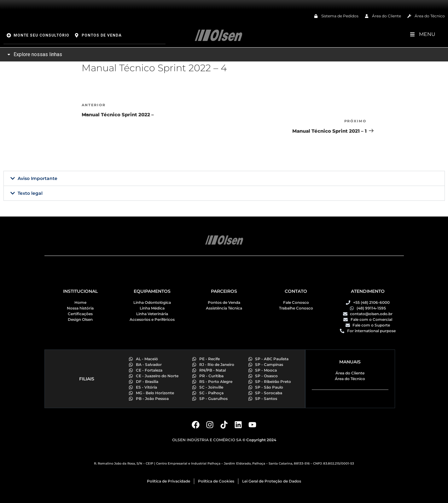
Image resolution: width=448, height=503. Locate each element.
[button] (224, 178)
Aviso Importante (38, 178)
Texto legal (30, 193)
